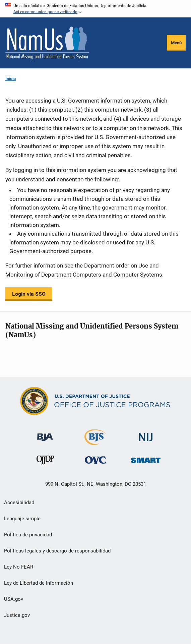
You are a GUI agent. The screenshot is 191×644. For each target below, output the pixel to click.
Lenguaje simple (22, 519)
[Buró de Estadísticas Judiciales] (95, 442)
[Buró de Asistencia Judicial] (45, 434)
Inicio (11, 79)
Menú (176, 43)
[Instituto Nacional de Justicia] (146, 434)
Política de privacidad (28, 535)
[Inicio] (47, 43)
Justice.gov (17, 615)
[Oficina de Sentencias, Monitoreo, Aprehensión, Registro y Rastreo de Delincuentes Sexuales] (146, 458)
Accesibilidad (19, 503)
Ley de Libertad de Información (39, 583)
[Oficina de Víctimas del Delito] (95, 460)
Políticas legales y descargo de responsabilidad (57, 551)
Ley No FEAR (19, 567)
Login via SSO (29, 294)
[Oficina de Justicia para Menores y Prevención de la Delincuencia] (45, 461)
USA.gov (14, 599)
